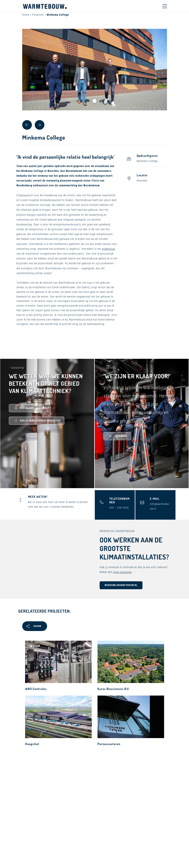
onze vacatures (122, 572)
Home (26, 15)
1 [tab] (94, 101)
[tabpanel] (95, 70)
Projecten (38, 15)
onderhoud (108, 249)
